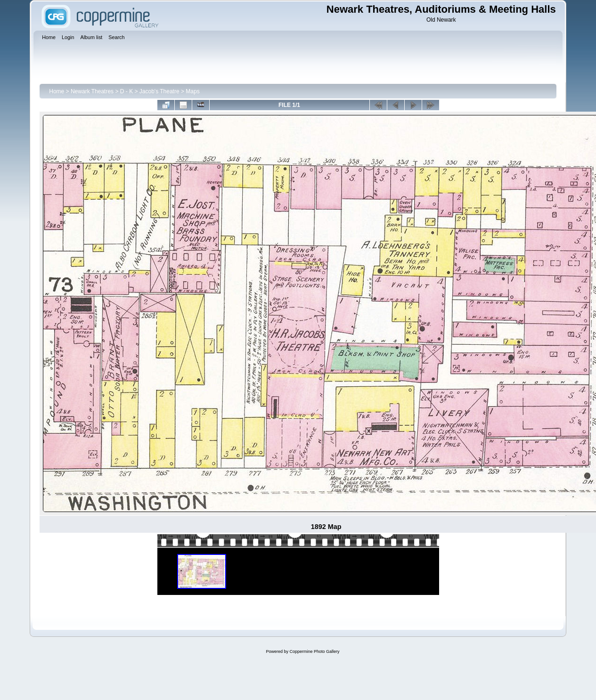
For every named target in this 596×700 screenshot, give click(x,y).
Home (57, 91)
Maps (192, 91)
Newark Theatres (92, 91)
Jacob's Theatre (159, 91)
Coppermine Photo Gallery (314, 651)
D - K (127, 91)
